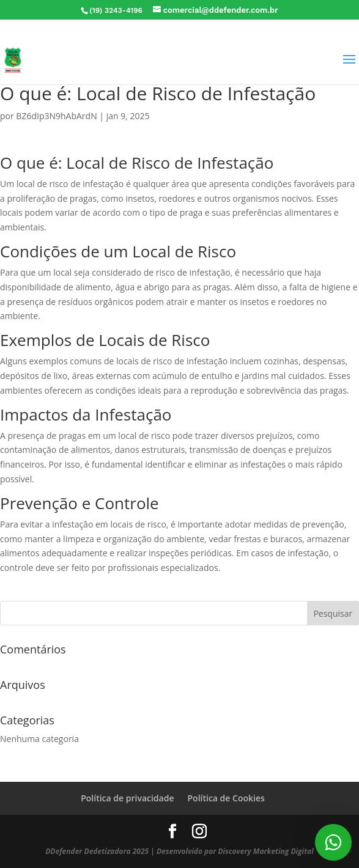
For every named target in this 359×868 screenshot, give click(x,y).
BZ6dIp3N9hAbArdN (56, 116)
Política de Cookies (226, 798)
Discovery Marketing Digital (265, 851)
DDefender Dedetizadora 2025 (97, 851)
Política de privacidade (127, 798)
